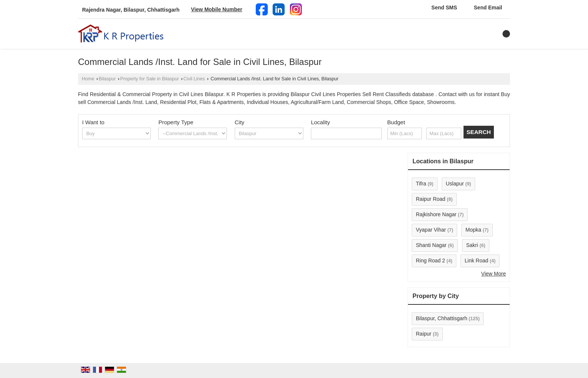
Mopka (473, 230)
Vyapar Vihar (431, 230)
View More (493, 274)
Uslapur (455, 184)
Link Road (476, 261)
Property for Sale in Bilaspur (150, 79)
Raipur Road (431, 199)
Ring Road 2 (430, 261)
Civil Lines (194, 79)
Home (88, 79)
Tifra (421, 184)
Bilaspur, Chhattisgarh (442, 318)
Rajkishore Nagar (436, 214)
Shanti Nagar (431, 245)
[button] (217, 9)
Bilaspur (107, 79)
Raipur (424, 334)
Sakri (472, 245)
